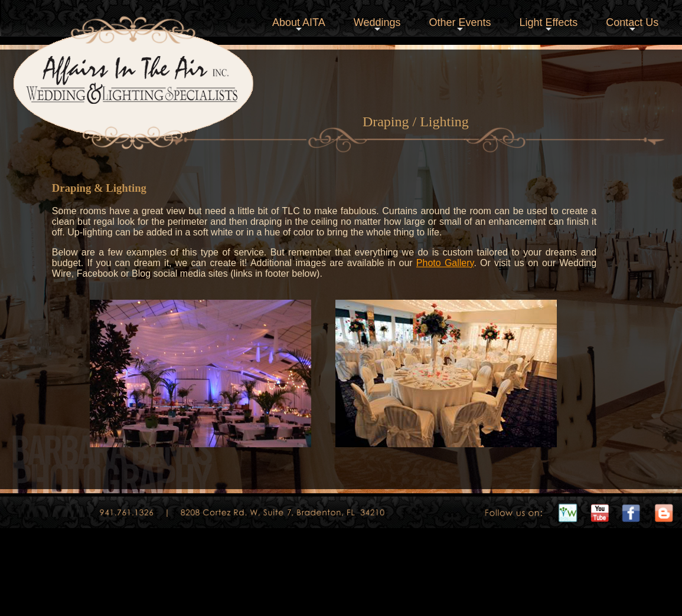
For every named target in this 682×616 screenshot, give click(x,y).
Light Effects (548, 26)
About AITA (299, 26)
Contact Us (632, 26)
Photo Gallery (445, 263)
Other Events (460, 26)
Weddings (377, 26)
